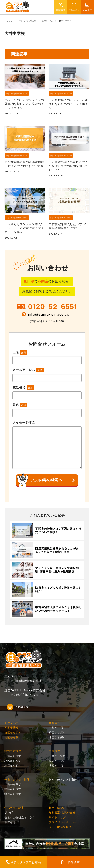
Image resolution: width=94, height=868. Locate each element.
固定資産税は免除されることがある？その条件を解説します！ (57, 550)
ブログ (9, 812)
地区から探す (13, 737)
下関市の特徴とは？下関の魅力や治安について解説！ (58, 531)
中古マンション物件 (17, 779)
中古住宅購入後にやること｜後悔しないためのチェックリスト (58, 609)
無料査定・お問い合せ (62, 812)
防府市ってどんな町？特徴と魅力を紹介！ (58, 589)
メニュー (87, 10)
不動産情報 (11, 728)
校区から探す (13, 732)
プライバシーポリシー (63, 822)
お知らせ (10, 822)
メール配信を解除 (60, 827)
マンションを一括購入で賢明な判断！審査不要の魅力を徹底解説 (57, 570)
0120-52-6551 (53, 307)
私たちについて (59, 808)
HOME (8, 21)
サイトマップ (57, 817)
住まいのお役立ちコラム (17, 93)
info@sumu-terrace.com (50, 314)
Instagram (17, 707)
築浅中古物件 (13, 751)
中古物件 (54, 751)
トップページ (13, 723)
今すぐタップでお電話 (26, 862)
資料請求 (74, 862)
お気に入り (74, 10)
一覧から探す (57, 728)
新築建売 (54, 723)
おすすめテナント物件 (63, 779)
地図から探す (57, 737)
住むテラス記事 (27, 21)
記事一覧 (47, 21)
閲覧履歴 (61, 10)
